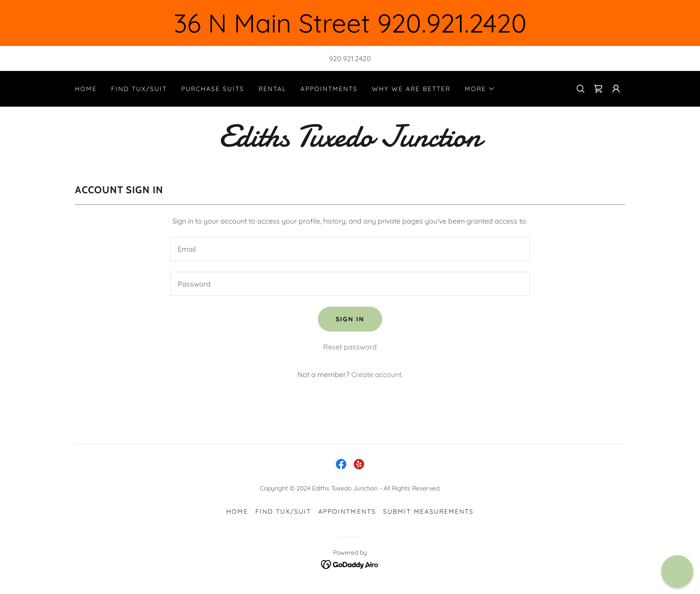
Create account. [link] (377, 374)
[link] (598, 89)
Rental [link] (272, 89)
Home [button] (237, 511)
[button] (480, 89)
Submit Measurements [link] (428, 511)
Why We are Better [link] (411, 89)
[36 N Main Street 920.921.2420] (350, 23)
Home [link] (86, 89)
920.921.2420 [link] (350, 58)
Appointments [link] (329, 89)
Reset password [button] (350, 347)
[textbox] (350, 249)
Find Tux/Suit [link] (139, 89)
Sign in (350, 319)
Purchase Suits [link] (213, 89)
